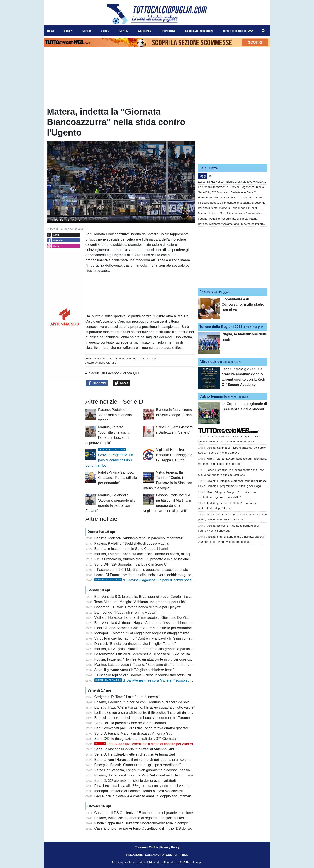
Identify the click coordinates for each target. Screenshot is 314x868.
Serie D (102, 359)
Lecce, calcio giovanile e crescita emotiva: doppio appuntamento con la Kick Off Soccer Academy (170, 796)
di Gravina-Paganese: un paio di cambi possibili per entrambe (156, 580)
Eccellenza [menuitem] (144, 31)
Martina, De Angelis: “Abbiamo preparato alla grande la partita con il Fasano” (154, 649)
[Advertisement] (233, 134)
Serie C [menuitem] (105, 31)
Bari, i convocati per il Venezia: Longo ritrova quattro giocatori (142, 728)
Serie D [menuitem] (124, 31)
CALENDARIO (154, 855)
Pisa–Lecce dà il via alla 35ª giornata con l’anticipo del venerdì (143, 786)
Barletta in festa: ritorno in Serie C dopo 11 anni (131, 549)
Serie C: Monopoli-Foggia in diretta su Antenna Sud (134, 749)
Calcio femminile (213, 396)
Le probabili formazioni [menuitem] (199, 31)
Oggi (203, 176)
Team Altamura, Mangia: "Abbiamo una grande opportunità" (140, 602)
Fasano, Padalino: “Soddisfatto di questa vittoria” (115, 415)
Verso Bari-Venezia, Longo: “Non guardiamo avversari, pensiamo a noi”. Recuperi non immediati (169, 770)
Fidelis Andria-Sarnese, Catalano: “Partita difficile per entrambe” (118, 478)
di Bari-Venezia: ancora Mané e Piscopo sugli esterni (149, 680)
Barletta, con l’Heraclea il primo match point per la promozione (142, 760)
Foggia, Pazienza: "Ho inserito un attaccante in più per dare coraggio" (148, 659)
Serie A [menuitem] (68, 31)
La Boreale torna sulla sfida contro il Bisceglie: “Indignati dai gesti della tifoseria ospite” (161, 713)
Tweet (121, 383)
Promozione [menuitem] (168, 31)
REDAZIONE (134, 855)
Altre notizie (209, 362)
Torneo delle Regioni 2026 (221, 327)
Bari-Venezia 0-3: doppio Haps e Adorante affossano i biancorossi (145, 623)
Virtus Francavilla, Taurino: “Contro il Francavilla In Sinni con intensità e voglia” (155, 638)
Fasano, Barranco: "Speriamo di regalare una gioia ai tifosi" (140, 818)
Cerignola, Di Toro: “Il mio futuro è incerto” (127, 697)
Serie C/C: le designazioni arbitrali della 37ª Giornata (135, 739)
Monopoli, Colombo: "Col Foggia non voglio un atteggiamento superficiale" (152, 633)
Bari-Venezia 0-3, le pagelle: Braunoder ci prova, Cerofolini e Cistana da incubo (156, 597)
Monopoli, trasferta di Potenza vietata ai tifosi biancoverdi (139, 791)
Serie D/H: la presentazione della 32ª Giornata (130, 723)
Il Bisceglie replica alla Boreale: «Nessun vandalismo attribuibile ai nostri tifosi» (155, 675)
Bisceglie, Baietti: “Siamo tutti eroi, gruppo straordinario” (138, 765)
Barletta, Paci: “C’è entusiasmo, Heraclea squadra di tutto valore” (145, 707)
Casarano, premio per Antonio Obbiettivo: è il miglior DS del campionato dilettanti (157, 828)
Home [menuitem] (51, 31)
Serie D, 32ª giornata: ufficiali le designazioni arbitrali (135, 781)
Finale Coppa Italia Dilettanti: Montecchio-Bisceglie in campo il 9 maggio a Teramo (158, 823)
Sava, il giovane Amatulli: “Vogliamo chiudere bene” (134, 670)
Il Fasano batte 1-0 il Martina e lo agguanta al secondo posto (141, 570)
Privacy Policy (170, 847)
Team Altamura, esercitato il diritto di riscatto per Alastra (144, 744)
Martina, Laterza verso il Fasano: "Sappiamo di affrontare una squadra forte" (153, 665)
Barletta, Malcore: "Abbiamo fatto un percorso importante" (139, 538)
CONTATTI (173, 855)
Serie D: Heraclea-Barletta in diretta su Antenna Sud (135, 754)
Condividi (97, 383)
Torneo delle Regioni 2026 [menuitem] (238, 31)
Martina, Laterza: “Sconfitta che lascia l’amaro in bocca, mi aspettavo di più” (153, 554)
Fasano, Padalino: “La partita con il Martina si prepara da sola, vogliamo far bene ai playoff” (165, 702)
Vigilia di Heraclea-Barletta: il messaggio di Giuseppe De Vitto (175, 455)
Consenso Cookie (146, 847)
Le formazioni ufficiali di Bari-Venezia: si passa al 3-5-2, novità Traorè (148, 654)
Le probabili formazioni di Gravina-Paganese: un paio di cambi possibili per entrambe (251, 187)
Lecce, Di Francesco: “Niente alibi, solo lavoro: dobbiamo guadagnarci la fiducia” (157, 575)
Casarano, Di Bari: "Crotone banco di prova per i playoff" (138, 607)
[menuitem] (263, 31)
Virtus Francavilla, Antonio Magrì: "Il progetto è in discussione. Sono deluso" (153, 559)
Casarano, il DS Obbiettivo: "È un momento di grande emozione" (144, 813)
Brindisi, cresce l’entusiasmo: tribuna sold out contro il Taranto (142, 718)
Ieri (211, 176)
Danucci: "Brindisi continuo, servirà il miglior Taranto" (135, 644)
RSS (185, 855)
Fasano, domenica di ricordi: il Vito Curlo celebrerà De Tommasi (144, 775)
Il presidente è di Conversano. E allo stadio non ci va (243, 304)
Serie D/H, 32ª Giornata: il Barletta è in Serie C (131, 564)
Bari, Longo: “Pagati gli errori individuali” (125, 612)
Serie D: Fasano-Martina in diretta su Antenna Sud (133, 733)
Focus (204, 292)
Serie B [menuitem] (87, 31)
